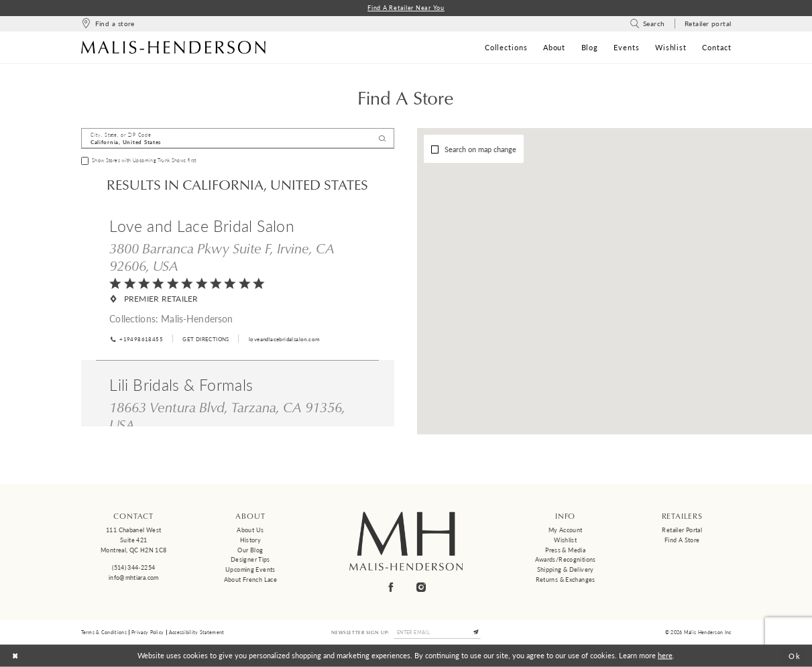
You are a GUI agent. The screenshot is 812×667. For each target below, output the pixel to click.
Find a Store (682, 540)
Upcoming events (250, 569)
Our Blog (250, 550)
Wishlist (565, 540)
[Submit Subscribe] (476, 632)
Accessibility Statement (197, 632)
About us (250, 530)
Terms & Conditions (104, 632)
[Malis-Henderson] (174, 47)
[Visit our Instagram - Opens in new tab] (421, 588)
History (251, 540)
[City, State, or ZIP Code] (238, 138)
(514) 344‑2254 (133, 567)
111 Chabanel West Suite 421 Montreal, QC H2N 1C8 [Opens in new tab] (133, 540)
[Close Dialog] (15, 656)
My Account (566, 530)
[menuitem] (108, 24)
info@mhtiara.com (134, 578)
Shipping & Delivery (566, 569)
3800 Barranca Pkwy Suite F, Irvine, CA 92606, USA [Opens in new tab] (222, 257)
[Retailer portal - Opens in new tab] (708, 24)
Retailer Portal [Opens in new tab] (682, 530)
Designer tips (250, 559)
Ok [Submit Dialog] (795, 656)
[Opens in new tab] (205, 339)
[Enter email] (437, 632)
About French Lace (250, 580)
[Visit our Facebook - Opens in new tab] (391, 588)
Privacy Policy (148, 632)
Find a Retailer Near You (406, 8)
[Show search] (647, 24)
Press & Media (565, 550)
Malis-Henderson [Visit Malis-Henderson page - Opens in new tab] (197, 318)
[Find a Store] (108, 24)
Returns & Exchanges (566, 580)
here (665, 655)
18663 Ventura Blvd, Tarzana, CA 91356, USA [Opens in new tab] (227, 416)
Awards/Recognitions (566, 559)
